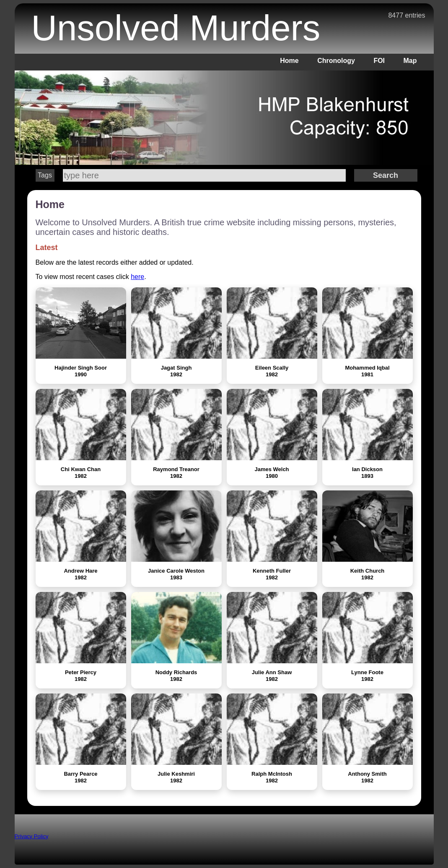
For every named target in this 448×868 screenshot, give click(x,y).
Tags (45, 175)
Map (410, 61)
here (137, 277)
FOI (379, 61)
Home (289, 61)
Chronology (336, 61)
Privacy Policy (32, 836)
